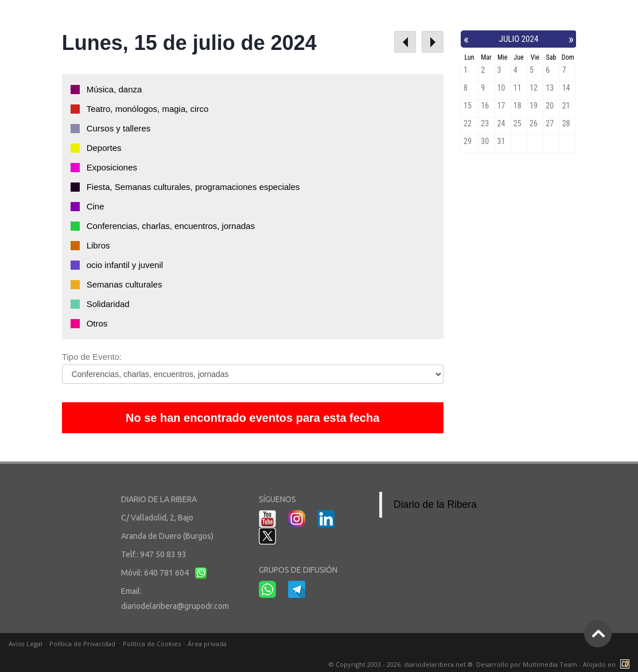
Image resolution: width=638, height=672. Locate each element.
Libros (98, 245)
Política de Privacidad (82, 644)
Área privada (207, 644)
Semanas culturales (125, 284)
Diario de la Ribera (435, 504)
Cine (96, 206)
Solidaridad (108, 304)
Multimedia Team (550, 664)
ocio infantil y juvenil (125, 265)
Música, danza (114, 89)
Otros (97, 323)
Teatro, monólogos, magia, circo (148, 109)
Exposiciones (112, 167)
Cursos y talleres (119, 128)
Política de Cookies (152, 644)
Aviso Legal (26, 644)
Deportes (104, 148)
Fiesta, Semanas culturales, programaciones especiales (193, 187)
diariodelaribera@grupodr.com (175, 606)
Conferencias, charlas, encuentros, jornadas (171, 226)
